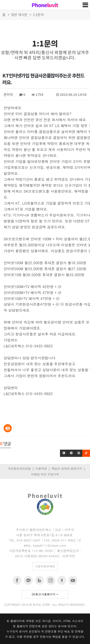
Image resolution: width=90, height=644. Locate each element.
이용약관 (41, 468)
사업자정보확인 (45, 566)
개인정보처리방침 (19, 468)
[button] (64, 453)
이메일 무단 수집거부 (45, 474)
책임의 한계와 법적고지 (67, 468)
